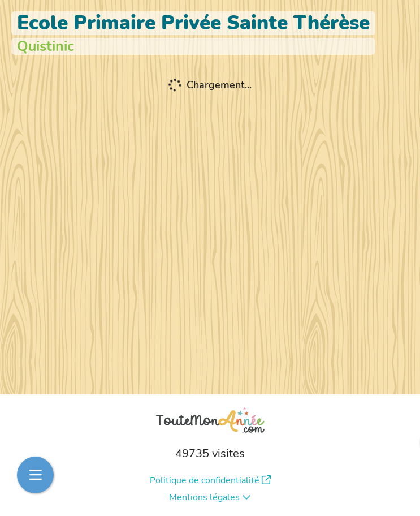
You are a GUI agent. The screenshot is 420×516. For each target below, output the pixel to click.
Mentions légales (210, 497)
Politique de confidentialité (210, 480)
